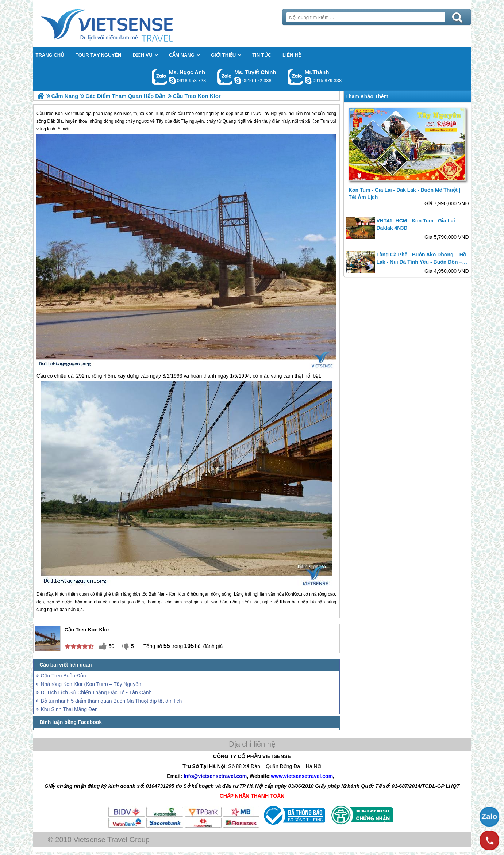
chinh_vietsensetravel (238, 80)
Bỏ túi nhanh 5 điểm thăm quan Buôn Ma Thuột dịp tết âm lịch (111, 701)
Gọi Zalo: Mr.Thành (295, 77)
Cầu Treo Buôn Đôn (64, 676)
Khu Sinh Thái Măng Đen (69, 709)
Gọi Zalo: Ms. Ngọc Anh (160, 77)
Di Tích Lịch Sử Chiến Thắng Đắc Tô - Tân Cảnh (96, 692)
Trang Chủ (125, 24)
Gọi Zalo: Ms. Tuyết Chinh (225, 77)
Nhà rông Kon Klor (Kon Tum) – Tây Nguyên (91, 684)
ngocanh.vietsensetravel (172, 80)
